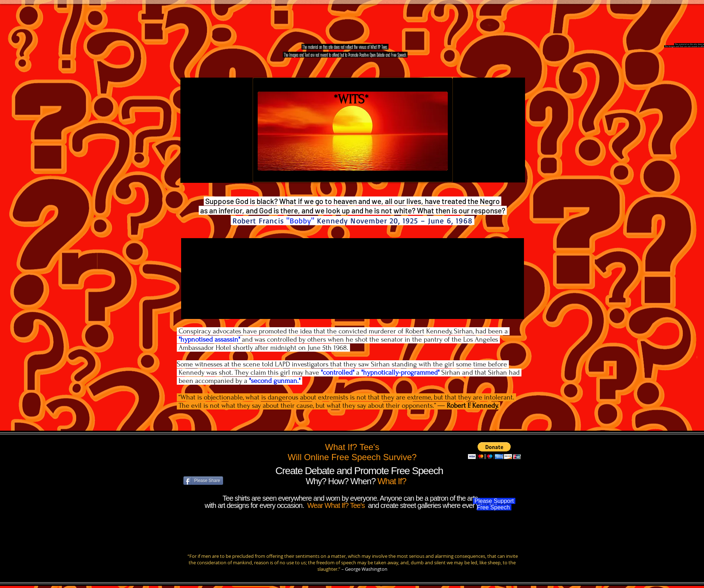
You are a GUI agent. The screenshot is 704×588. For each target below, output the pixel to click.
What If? (392, 481)
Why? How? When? (342, 481)
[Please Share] (203, 481)
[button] (494, 451)
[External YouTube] (217, 130)
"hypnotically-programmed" (400, 372)
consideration (212, 562)
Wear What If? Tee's (337, 505)
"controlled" (338, 372)
